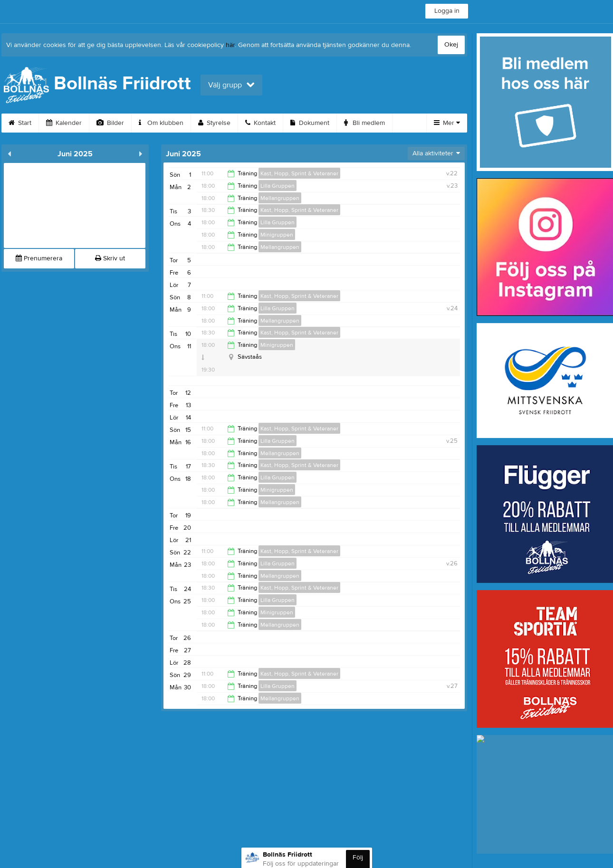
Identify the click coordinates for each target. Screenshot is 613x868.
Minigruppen (277, 235)
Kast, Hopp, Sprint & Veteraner (299, 173)
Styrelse (214, 123)
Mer (447, 123)
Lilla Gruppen (278, 186)
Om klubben (161, 123)
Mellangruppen (280, 198)
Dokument (310, 123)
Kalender (64, 123)
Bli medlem (364, 123)
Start (20, 123)
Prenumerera (39, 258)
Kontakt (260, 123)
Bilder (110, 123)
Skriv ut (110, 258)
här (230, 45)
